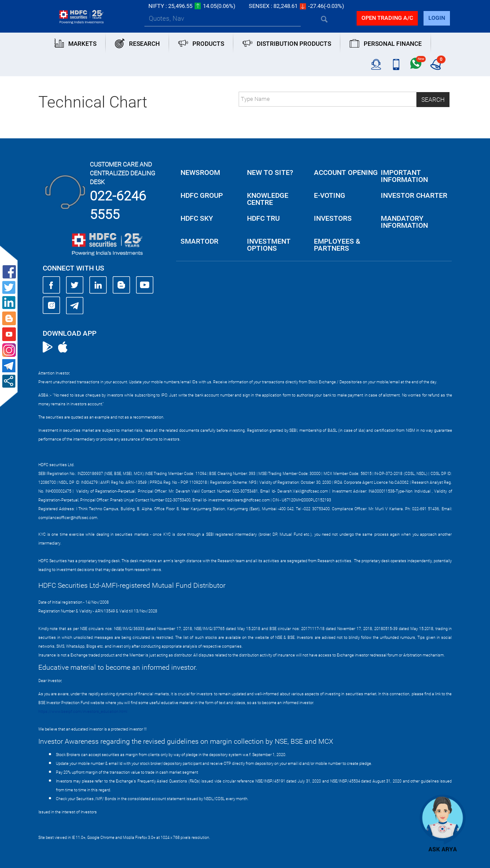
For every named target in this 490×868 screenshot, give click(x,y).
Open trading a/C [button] (387, 18)
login (437, 18)
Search (433, 100)
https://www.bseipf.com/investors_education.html (83, 712)
